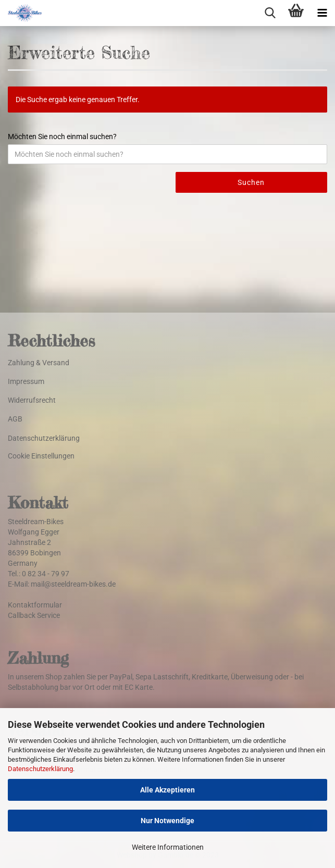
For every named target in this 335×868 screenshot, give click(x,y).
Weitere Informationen (168, 847)
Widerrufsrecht (32, 400)
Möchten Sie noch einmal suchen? (62, 137)
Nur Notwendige (167, 821)
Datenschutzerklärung (40, 769)
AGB (15, 419)
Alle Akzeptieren (167, 790)
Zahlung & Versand (39, 363)
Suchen (251, 182)
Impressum (26, 381)
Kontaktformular (35, 605)
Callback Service (34, 615)
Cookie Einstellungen (41, 456)
